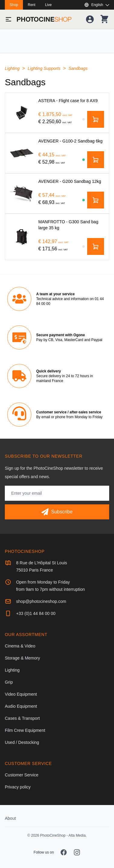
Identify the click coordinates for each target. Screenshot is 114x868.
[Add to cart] (96, 119)
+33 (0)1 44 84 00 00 (36, 613)
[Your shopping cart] (104, 19)
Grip (9, 682)
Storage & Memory (22, 658)
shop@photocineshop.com (41, 601)
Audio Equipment (21, 706)
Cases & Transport (22, 718)
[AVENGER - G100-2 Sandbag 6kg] (22, 153)
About (10, 818)
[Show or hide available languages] (97, 5)
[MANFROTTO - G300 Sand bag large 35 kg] (22, 237)
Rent (32, 5)
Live (48, 5)
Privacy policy (18, 787)
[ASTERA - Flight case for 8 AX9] (22, 113)
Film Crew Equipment (25, 730)
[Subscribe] (57, 512)
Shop (14, 5)
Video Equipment (21, 694)
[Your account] (90, 19)
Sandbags (78, 68)
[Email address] (57, 493)
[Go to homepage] (44, 19)
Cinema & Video (20, 646)
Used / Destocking (22, 742)
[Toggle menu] (8, 19)
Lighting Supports (45, 68)
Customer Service (22, 775)
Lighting (13, 68)
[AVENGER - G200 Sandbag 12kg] (22, 193)
